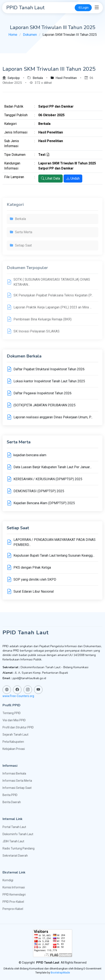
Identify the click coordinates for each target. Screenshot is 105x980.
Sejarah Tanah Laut (15, 735)
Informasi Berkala (14, 773)
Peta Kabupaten (13, 742)
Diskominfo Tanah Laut (18, 834)
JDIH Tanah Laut (13, 841)
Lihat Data (51, 178)
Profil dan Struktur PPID (18, 727)
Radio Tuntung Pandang (19, 848)
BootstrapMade (60, 973)
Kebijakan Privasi (14, 749)
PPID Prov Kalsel (13, 902)
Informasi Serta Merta (17, 781)
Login (83, 8)
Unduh (73, 178)
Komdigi (8, 880)
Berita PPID (10, 795)
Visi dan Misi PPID (14, 720)
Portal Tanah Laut (14, 827)
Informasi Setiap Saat (17, 788)
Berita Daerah (12, 802)
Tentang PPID (12, 713)
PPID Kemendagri (14, 895)
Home (13, 35)
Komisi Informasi (14, 887)
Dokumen (30, 35)
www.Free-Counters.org (18, 696)
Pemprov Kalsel (13, 909)
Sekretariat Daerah (15, 856)
